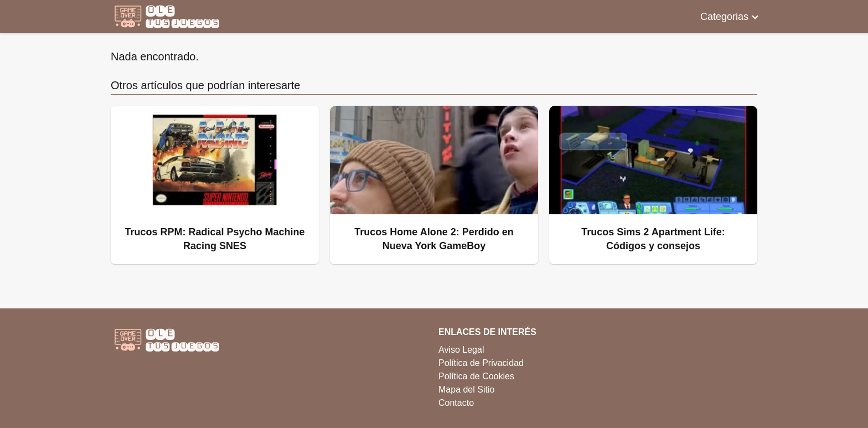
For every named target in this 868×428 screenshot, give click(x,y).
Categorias (724, 17)
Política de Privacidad (481, 363)
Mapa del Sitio (466, 390)
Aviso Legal (461, 350)
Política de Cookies (476, 376)
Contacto (456, 403)
